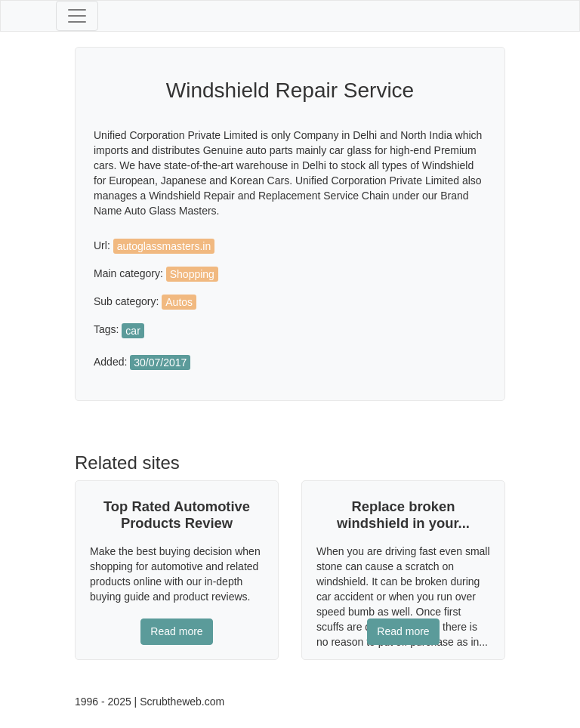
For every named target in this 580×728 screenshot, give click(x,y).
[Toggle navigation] (77, 16)
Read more (176, 631)
